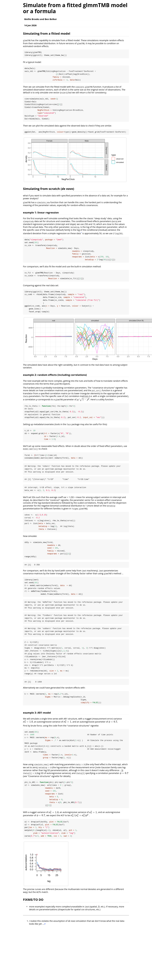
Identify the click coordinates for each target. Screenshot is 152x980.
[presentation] (37, 400)
